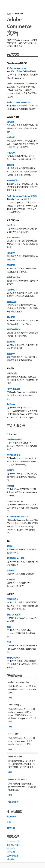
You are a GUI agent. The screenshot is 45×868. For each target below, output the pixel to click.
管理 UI (10, 546)
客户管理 (11, 317)
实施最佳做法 (13, 599)
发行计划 (11, 852)
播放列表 (11, 859)
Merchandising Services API (18, 517)
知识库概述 (12, 816)
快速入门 (11, 225)
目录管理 (11, 253)
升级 (9, 642)
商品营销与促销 (14, 277)
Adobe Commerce (19, 68)
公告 (9, 822)
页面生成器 (12, 302)
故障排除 (11, 828)
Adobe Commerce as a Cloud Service (22, 84)
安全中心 (11, 848)
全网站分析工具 (14, 658)
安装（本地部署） (15, 615)
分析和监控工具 (14, 845)
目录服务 (11, 122)
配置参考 (11, 354)
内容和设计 (12, 290)
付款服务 (11, 165)
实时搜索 (11, 137)
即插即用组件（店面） (17, 558)
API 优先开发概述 (14, 439)
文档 (9, 14)
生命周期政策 (13, 856)
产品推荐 (11, 153)
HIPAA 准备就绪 (14, 389)
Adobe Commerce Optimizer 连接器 (22, 196)
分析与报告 (12, 373)
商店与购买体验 (14, 329)
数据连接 (11, 404)
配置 (9, 627)
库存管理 (11, 265)
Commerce (18, 14)
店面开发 (11, 470)
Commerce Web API (15, 501)
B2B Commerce (13, 238)
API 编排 (10, 486)
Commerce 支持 (13, 841)
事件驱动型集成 (14, 455)
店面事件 (11, 579)
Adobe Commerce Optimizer (19, 102)
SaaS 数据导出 (13, 180)
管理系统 (11, 342)
